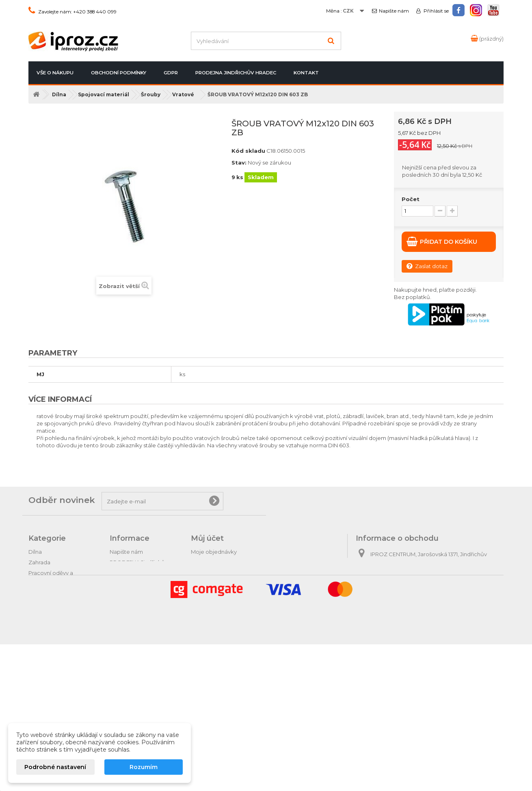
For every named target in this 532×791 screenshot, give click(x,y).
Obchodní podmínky (119, 73)
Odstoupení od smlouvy (141, 591)
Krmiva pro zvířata (52, 601)
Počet (411, 199)
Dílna (35, 552)
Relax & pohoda (49, 683)
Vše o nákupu (55, 73)
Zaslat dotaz (427, 266)
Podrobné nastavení (55, 767)
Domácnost (44, 612)
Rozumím (144, 767)
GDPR (171, 73)
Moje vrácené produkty (222, 562)
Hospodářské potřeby (58, 591)
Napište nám (394, 11)
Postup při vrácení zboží (141, 580)
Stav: (239, 163)
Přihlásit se (436, 11)
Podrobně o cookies (137, 622)
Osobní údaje (209, 594)
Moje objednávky (214, 552)
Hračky (37, 693)
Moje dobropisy (212, 573)
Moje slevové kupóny (219, 605)
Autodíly (39, 651)
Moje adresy (207, 583)
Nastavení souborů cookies (227, 615)
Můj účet (207, 538)
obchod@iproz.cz (413, 596)
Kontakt (306, 73)
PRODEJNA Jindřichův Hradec (236, 73)
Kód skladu (248, 151)
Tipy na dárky (46, 661)
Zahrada (39, 562)
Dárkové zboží (48, 672)
